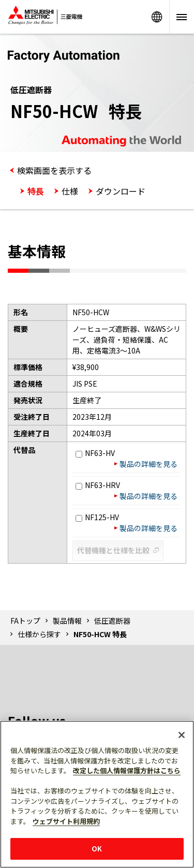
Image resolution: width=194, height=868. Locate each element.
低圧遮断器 (112, 621)
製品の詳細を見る (148, 464)
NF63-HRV (98, 485)
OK (97, 849)
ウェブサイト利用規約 (66, 821)
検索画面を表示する (54, 170)
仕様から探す (39, 634)
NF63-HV (95, 453)
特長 (36, 191)
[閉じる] (182, 735)
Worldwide (157, 17)
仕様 (70, 191)
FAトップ (25, 621)
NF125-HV (97, 517)
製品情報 (67, 621)
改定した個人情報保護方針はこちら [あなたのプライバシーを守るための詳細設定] (127, 770)
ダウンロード (121, 191)
